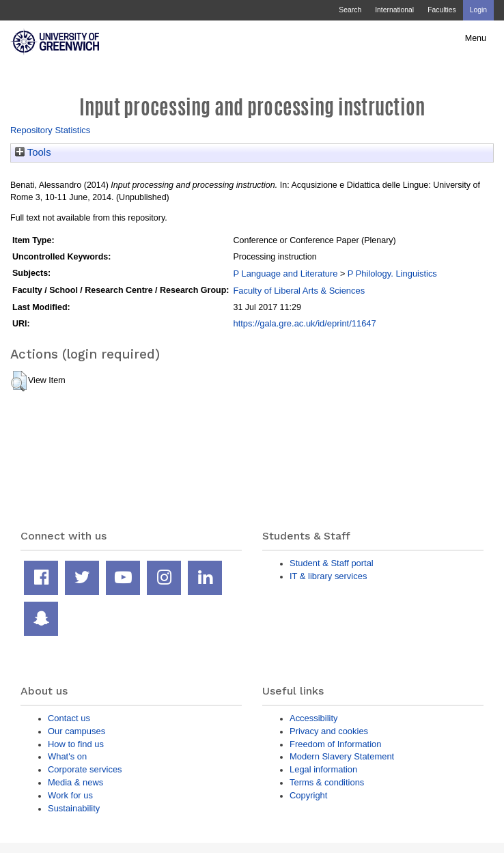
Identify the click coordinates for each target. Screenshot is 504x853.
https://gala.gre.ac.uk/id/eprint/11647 (304, 323)
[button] (19, 381)
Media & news (75, 782)
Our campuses (76, 731)
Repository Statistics (50, 130)
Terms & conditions (327, 782)
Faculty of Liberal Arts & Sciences (299, 291)
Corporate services (85, 769)
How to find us (76, 744)
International (394, 10)
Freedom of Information (335, 744)
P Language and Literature (285, 274)
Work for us (70, 795)
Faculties (442, 10)
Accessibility (313, 718)
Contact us (69, 718)
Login (478, 10)
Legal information (323, 769)
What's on (67, 756)
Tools (33, 152)
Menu (476, 38)
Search (350, 10)
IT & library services (328, 576)
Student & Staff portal (332, 563)
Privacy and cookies (329, 731)
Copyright (308, 795)
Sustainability (74, 808)
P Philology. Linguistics (392, 274)
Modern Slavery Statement (342, 756)
